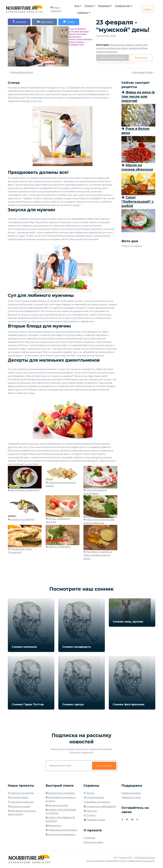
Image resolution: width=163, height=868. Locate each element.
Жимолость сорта (58, 805)
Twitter (70, 22)
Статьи (89, 6)
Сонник (89, 815)
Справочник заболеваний (100, 806)
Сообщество (123, 6)
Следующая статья (142, 72)
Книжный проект (19, 806)
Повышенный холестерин (63, 830)
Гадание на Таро (94, 820)
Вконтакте (45, 22)
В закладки (142, 58)
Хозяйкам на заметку (97, 802)
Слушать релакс (18, 797)
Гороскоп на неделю (21, 793)
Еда (77, 6)
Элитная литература (21, 802)
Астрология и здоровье (61, 793)
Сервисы (83, 13)
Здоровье (104, 6)
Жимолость (55, 826)
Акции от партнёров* (113, 58)
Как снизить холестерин (62, 834)
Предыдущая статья (22, 72)
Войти (148, 9)
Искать (89, 793)
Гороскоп (90, 811)
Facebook (19, 22)
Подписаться (104, 766)
